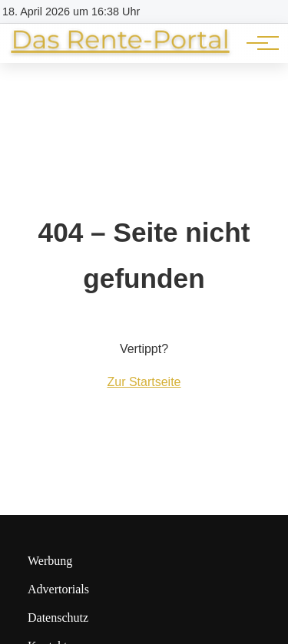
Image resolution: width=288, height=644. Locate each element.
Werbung (50, 561)
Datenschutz (58, 618)
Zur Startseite (144, 382)
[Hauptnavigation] (257, 43)
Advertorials (58, 589)
